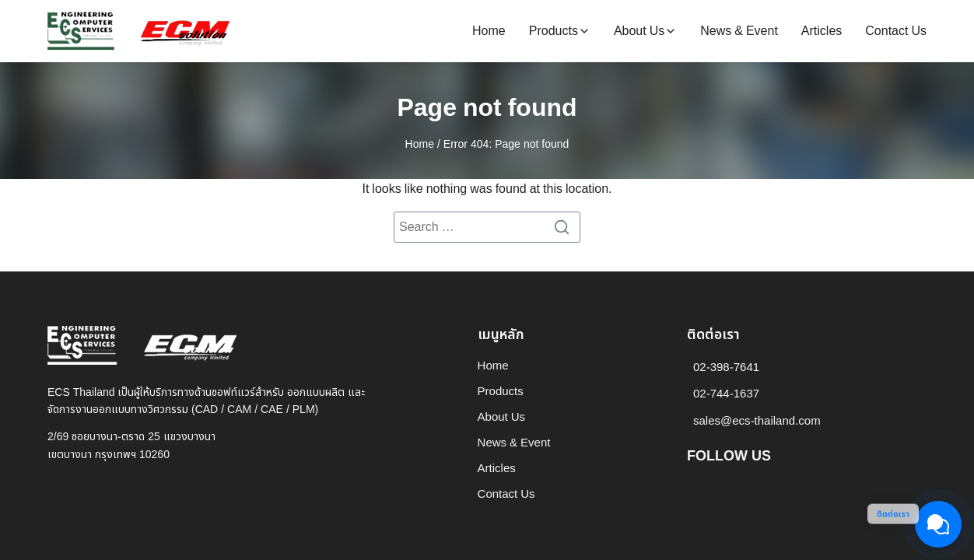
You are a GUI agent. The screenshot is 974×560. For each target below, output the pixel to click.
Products (554, 31)
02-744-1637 (726, 394)
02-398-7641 (726, 367)
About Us (639, 31)
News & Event (739, 31)
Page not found (487, 108)
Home (489, 31)
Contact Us (896, 31)
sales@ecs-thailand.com (757, 421)
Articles (822, 31)
